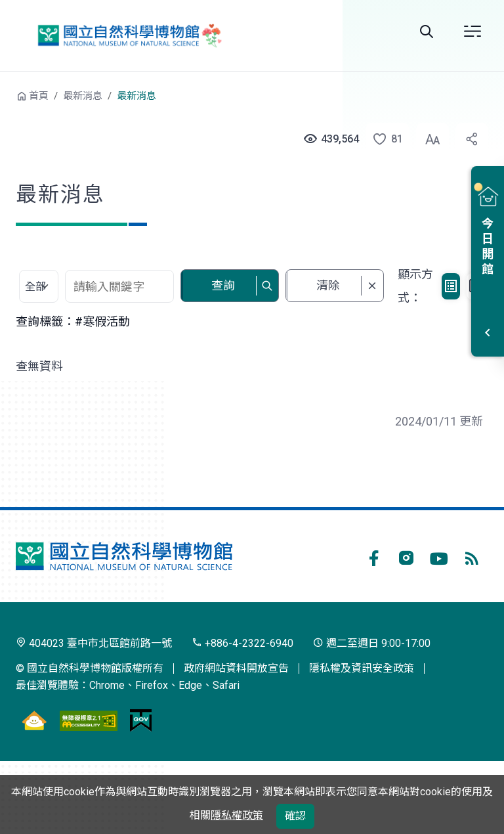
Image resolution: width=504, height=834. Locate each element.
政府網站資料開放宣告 (236, 668)
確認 (295, 816)
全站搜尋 (427, 32)
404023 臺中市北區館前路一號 (94, 643)
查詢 (223, 285)
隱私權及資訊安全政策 (362, 668)
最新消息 (83, 96)
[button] (381, 139)
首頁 (39, 96)
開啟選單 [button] (472, 32)
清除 (328, 285)
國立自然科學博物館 (127, 35)
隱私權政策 (237, 815)
